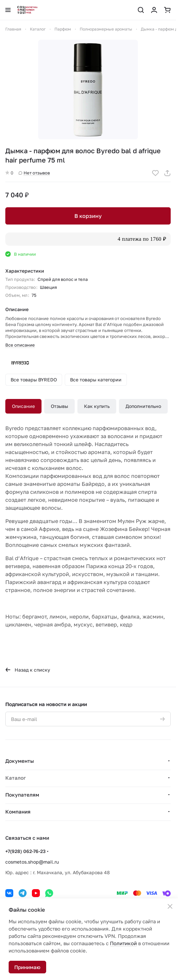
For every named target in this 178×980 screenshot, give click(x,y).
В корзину (88, 216)
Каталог (16, 778)
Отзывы (59, 406)
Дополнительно (143, 406)
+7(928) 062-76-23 (25, 851)
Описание (23, 406)
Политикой (123, 943)
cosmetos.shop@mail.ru (32, 862)
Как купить (97, 406)
